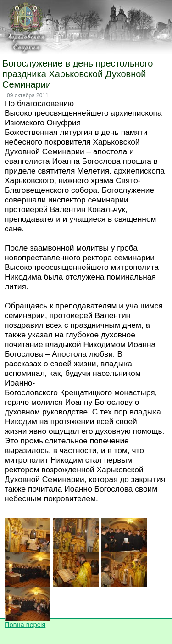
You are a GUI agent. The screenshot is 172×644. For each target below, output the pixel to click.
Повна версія (25, 625)
